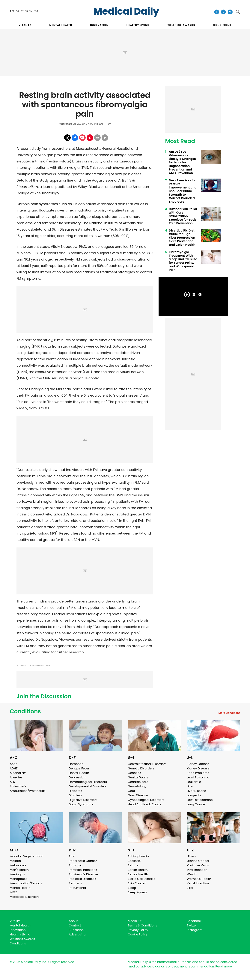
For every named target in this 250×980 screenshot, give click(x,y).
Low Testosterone (200, 800)
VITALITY (25, 25)
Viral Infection (197, 870)
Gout (131, 791)
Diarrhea (75, 795)
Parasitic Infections (83, 870)
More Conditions (229, 713)
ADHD (14, 768)
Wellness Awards (181, 25)
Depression (77, 777)
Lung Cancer (196, 804)
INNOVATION (99, 25)
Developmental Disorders (88, 786)
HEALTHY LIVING (138, 25)
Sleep (132, 888)
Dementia (76, 764)
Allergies (16, 777)
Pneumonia (77, 888)
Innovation (18, 930)
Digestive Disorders (83, 800)
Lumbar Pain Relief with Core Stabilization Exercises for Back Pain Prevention (183, 216)
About (73, 921)
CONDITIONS (222, 25)
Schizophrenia (138, 856)
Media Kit (135, 921)
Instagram (195, 930)
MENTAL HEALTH (61, 25)
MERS (14, 892)
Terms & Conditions (142, 925)
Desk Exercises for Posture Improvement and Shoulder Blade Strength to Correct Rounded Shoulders (183, 191)
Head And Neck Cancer (145, 804)
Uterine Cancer (198, 861)
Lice (190, 786)
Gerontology (137, 786)
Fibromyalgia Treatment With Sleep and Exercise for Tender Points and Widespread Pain (183, 261)
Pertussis (75, 883)
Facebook (194, 921)
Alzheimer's (18, 786)
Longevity (194, 795)
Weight (192, 874)
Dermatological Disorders (88, 782)
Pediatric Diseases (82, 879)
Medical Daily (126, 11)
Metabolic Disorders (25, 897)
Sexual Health (138, 874)
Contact (75, 925)
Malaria (15, 861)
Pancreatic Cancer (83, 861)
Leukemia (194, 782)
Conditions (25, 711)
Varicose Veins (198, 865)
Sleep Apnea (137, 892)
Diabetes (75, 791)
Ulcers (191, 856)
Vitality (15, 921)
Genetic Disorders (141, 768)
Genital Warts (138, 777)
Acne (14, 764)
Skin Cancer (137, 883)
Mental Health (20, 888)
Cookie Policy (138, 934)
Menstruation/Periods (26, 883)
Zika (190, 888)
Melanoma (18, 865)
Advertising (77, 934)
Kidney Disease (198, 768)
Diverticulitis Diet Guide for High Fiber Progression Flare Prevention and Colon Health (182, 238)
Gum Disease (138, 795)
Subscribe (76, 930)
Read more (224, 966)
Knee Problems (198, 773)
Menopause (19, 879)
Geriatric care (138, 782)
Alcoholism (18, 773)
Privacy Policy (138, 930)
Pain (72, 856)
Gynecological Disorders (146, 800)
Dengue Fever (79, 768)
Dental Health (79, 773)
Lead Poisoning (198, 777)
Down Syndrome (81, 804)
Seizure (133, 865)
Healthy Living (20, 934)
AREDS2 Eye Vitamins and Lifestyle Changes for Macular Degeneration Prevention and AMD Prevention (182, 162)
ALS (12, 782)
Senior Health (138, 870)
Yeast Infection (198, 883)
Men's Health (19, 870)
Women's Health (199, 879)
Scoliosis (134, 861)
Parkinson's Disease (83, 874)
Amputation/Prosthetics (28, 791)
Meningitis (17, 874)
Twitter (192, 925)
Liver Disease (196, 791)
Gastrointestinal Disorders (147, 764)
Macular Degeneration (27, 856)
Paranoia (76, 865)
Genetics (134, 773)
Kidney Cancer (198, 764)
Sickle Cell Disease (141, 879)
